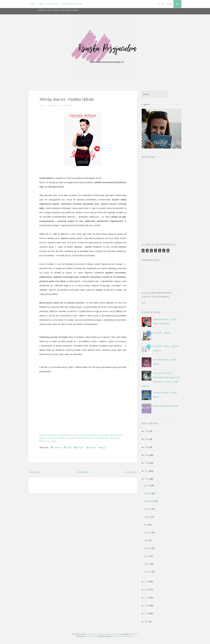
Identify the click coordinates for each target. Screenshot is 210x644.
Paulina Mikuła (85, 438)
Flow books (65, 435)
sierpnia (147, 517)
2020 (147, 447)
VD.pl (144, 303)
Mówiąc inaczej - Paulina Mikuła (66, 99)
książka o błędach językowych (106, 435)
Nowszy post (35, 472)
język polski (80, 435)
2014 (147, 589)
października (149, 501)
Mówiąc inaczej (48, 438)
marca (147, 556)
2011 (147, 613)
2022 (147, 431)
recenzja (45, 441)
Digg (102, 447)
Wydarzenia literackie (72, 4)
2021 (147, 439)
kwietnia (147, 548)
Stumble (91, 447)
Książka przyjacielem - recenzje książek (103, 634)
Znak (54, 441)
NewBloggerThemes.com (124, 636)
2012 (147, 605)
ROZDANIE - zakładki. (161, 333)
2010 (147, 621)
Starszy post (131, 472)
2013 (147, 598)
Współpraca (52, 4)
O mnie (41, 4)
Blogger (135, 634)
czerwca (148, 532)
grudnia (147, 485)
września (148, 509)
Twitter (68, 447)
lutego (147, 564)
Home (32, 4)
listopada (148, 493)
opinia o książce (67, 438)
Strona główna (83, 472)
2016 (147, 479)
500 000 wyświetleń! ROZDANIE (165, 406)
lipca (146, 525)
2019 (147, 455)
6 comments (67, 106)
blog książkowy (48, 435)
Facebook (56, 447)
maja (146, 540)
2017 (147, 471)
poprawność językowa (107, 438)
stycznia (148, 572)
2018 (147, 463)
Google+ (79, 447)
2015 (147, 582)
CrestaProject (91, 636)
